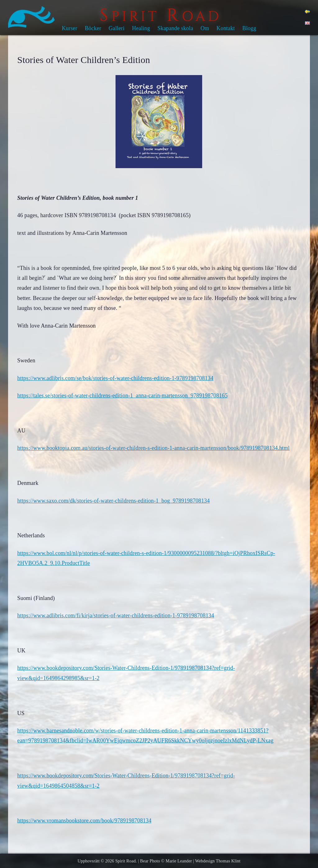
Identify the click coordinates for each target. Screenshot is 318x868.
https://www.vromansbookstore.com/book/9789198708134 (84, 821)
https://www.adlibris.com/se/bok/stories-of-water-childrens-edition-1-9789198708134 (115, 378)
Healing (141, 28)
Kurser (70, 28)
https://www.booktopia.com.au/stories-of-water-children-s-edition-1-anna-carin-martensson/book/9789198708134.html (154, 448)
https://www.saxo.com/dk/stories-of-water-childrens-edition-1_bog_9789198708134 (114, 501)
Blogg (249, 28)
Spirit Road (125, 861)
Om (205, 28)
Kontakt (226, 28)
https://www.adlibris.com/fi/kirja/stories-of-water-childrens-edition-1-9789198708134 (116, 615)
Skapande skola (175, 28)
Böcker (93, 28)
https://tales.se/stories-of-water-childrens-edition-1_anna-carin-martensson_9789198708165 (123, 396)
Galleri (117, 28)
